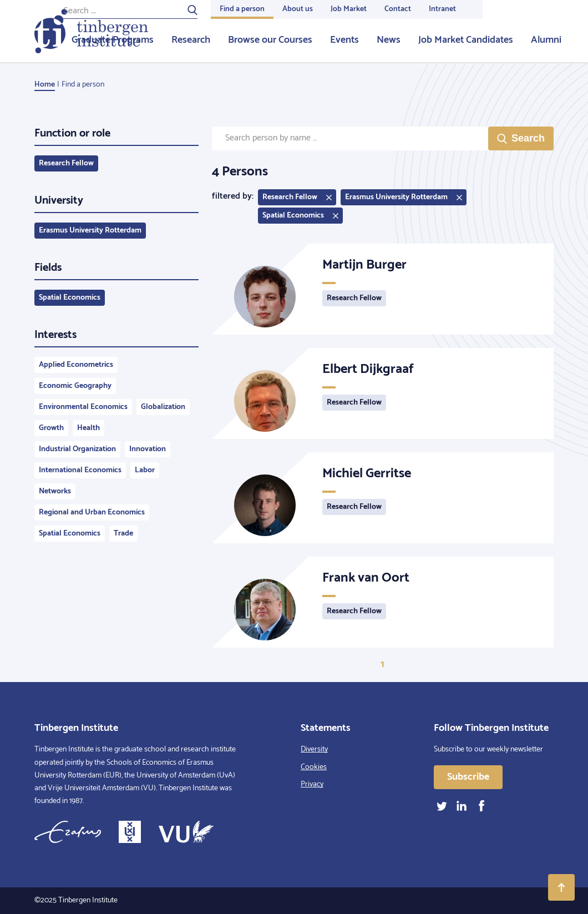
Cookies (314, 767)
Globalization (163, 407)
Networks (55, 491)
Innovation (148, 449)
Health (88, 428)
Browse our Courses (270, 40)
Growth (51, 428)
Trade (123, 534)
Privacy (312, 784)
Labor (145, 470)
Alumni (546, 40)
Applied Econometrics (76, 365)
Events (344, 40)
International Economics (80, 470)
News (389, 40)
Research (191, 40)
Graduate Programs (113, 40)
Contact (398, 9)
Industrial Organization (77, 449)
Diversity (314, 749)
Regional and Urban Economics (92, 512)
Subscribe (468, 777)
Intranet (442, 9)
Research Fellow (66, 163)
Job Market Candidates (466, 40)
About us (298, 9)
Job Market (349, 9)
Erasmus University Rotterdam (90, 231)
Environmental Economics (83, 407)
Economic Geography (75, 386)
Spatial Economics (70, 298)
